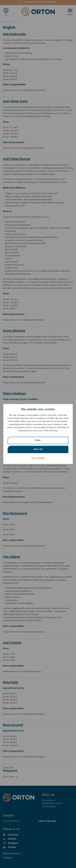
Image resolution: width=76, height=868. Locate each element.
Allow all (38, 449)
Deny (38, 440)
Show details (38, 458)
